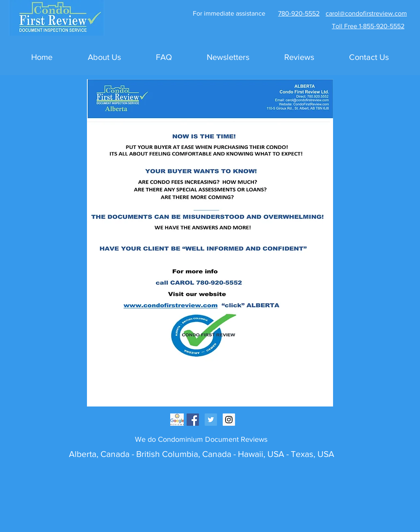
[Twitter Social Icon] (211, 420)
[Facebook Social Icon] (193, 420)
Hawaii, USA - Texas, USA (286, 454)
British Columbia (166, 454)
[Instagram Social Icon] (229, 420)
